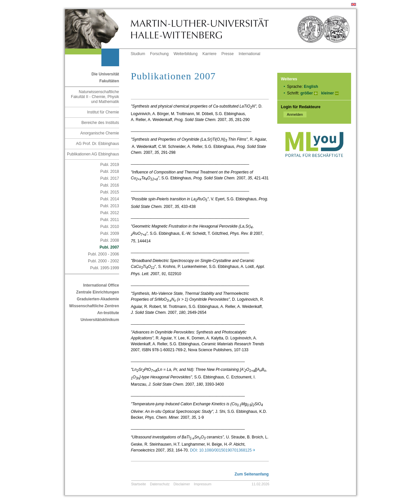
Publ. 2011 (109, 220)
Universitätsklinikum (100, 320)
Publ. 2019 (109, 165)
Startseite (139, 484)
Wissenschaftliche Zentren (94, 306)
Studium (138, 54)
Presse (228, 54)
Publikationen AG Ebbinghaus (93, 154)
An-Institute (108, 313)
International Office (101, 285)
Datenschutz (160, 484)
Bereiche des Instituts (100, 123)
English (311, 87)
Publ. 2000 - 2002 (104, 261)
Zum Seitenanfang (252, 474)
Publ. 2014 (109, 199)
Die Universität (105, 74)
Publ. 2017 (109, 178)
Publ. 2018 (109, 171)
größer (306, 93)
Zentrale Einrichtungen (98, 292)
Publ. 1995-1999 (105, 268)
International (249, 54)
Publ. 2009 (109, 233)
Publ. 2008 (109, 240)
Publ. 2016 (109, 185)
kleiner (328, 93)
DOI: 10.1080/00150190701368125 (222, 450)
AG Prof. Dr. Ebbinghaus (97, 144)
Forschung (159, 54)
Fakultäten (109, 81)
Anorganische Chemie (100, 133)
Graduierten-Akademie (98, 299)
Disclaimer (182, 484)
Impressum (203, 484)
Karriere (210, 54)
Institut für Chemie (103, 112)
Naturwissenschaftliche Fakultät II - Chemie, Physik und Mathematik (95, 97)
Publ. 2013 (109, 206)
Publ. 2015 (109, 192)
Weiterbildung (186, 54)
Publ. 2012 (109, 213)
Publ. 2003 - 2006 (104, 254)
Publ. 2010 (109, 227)
